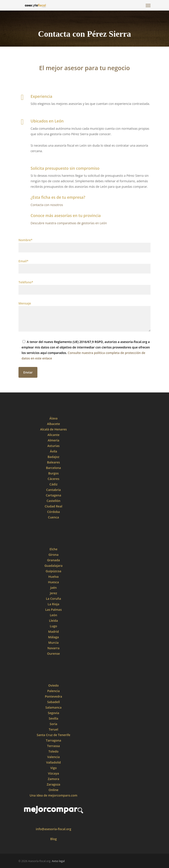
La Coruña (54, 599)
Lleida (53, 621)
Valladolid (54, 762)
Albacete (54, 424)
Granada (53, 560)
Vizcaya (53, 773)
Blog (53, 839)
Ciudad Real (53, 506)
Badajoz (53, 457)
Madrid (53, 632)
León (53, 615)
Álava (54, 418)
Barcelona (53, 468)
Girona (53, 555)
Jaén (53, 588)
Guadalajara (53, 566)
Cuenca (53, 517)
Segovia (53, 713)
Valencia (54, 757)
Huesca (53, 582)
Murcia (54, 643)
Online (54, 790)
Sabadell (53, 702)
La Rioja (54, 604)
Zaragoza (53, 784)
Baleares (53, 462)
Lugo (54, 626)
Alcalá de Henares (54, 429)
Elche (53, 549)
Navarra (54, 648)
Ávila (54, 451)
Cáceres (54, 479)
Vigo (54, 768)
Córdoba (53, 512)
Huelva (54, 577)
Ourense (53, 654)
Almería (54, 440)
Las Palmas (53, 610)
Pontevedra (53, 696)
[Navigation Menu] (148, 5)
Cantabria (53, 490)
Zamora (53, 779)
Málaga (54, 637)
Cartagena (53, 495)
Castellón (54, 501)
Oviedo (53, 685)
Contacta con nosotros (47, 205)
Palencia (54, 691)
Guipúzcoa (54, 571)
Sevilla (53, 718)
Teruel (54, 729)
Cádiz (53, 484)
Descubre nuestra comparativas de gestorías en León (69, 223)
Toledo (53, 751)
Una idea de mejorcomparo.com (54, 795)
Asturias (53, 446)
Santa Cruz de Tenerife (54, 735)
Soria (53, 724)
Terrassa (53, 746)
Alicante (54, 435)
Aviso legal (58, 861)
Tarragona (53, 740)
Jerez (53, 593)
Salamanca (53, 707)
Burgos (53, 473)
